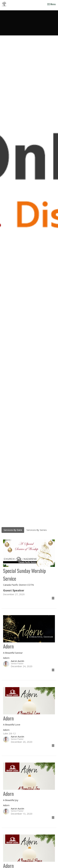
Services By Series (37, 530)
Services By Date (13, 530)
